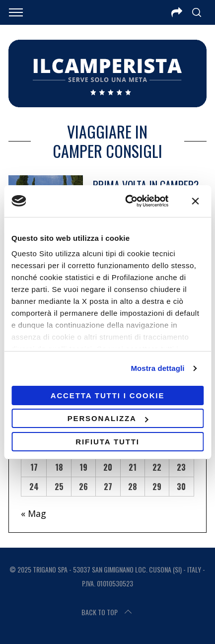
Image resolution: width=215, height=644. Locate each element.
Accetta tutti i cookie (108, 395)
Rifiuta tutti (107, 442)
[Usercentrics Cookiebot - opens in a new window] (127, 201)
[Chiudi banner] (195, 201)
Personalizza (108, 418)
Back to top (107, 612)
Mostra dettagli (157, 368)
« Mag (34, 513)
